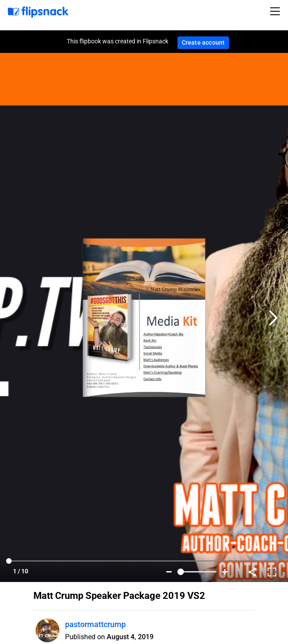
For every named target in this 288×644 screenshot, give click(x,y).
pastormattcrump (95, 624)
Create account (203, 42)
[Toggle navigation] (276, 11)
